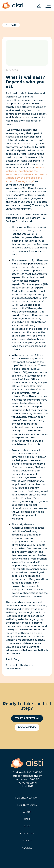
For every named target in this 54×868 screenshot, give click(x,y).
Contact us (27, 834)
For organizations (27, 798)
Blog (27, 826)
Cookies (27, 848)
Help (27, 819)
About (27, 812)
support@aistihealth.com (28, 776)
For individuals (27, 805)
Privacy (27, 841)
